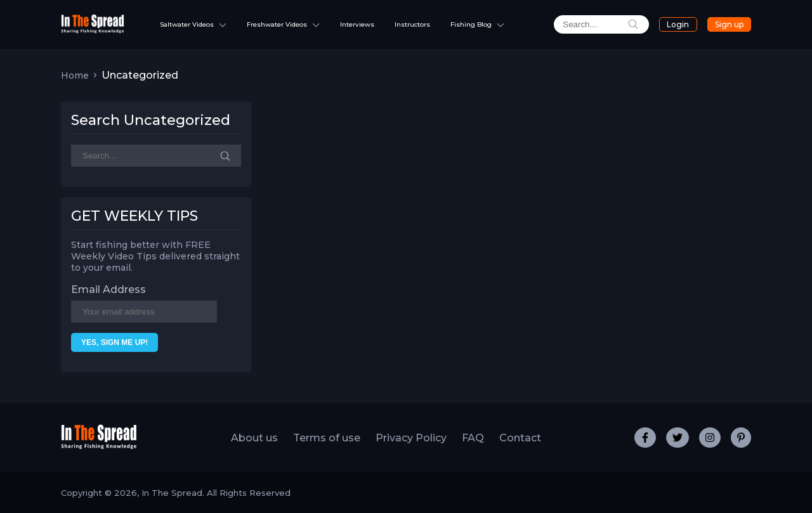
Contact (520, 438)
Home (75, 75)
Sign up (729, 24)
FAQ (473, 438)
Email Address (108, 289)
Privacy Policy (411, 438)
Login (678, 24)
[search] (601, 24)
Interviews (357, 24)
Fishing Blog (471, 24)
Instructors (412, 24)
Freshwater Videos (277, 24)
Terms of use (327, 438)
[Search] (156, 156)
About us (254, 438)
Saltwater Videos (187, 24)
